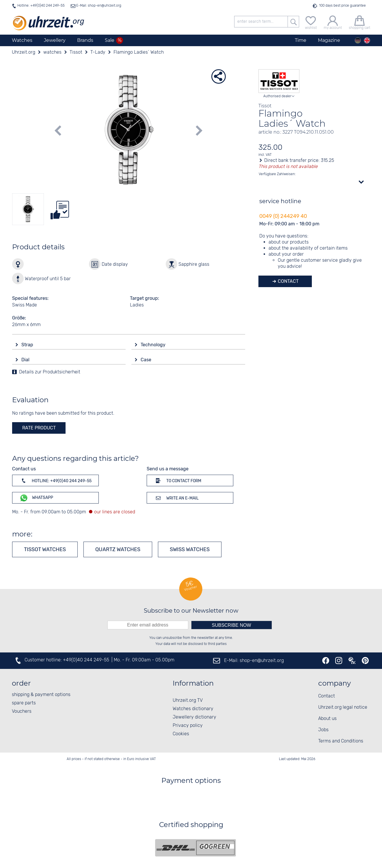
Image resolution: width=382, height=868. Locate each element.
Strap (28, 345)
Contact (288, 281)
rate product (39, 428)
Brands (85, 40)
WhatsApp (36, 498)
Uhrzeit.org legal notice (343, 707)
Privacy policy (188, 726)
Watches (22, 40)
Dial (26, 360)
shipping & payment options (41, 695)
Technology (154, 345)
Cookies (181, 734)
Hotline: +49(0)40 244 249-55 (41, 6)
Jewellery (55, 40)
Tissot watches (45, 549)
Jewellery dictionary (194, 717)
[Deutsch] (358, 40)
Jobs (323, 730)
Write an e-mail (176, 498)
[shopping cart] (359, 22)
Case (147, 360)
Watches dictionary (193, 709)
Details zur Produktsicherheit (50, 372)
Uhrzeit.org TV (188, 700)
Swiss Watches (190, 549)
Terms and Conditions (341, 741)
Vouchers (22, 711)
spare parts (24, 703)
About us (327, 719)
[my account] (333, 22)
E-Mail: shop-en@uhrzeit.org (98, 6)
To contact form (178, 480)
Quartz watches (118, 549)
